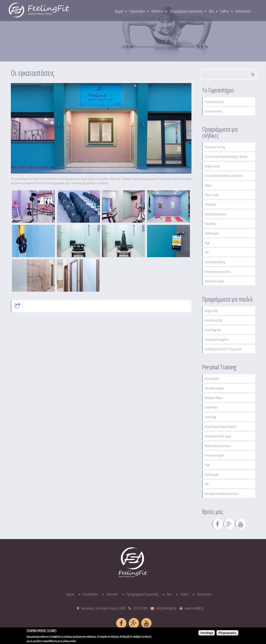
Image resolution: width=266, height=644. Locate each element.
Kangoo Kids (211, 311)
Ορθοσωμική (212, 233)
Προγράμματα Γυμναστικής (186, 11)
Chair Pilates (211, 407)
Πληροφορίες (227, 634)
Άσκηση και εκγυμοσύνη (218, 271)
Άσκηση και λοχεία (214, 281)
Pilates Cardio (212, 195)
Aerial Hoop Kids (214, 320)
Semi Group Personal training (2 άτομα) (226, 156)
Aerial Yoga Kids (213, 330)
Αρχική (119, 11)
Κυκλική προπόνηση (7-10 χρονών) (223, 349)
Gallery (225, 11)
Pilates (208, 185)
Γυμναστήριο (137, 11)
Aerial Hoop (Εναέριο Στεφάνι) (221, 426)
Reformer (158, 11)
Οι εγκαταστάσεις (214, 111)
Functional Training (215, 147)
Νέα (211, 11)
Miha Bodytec (212, 379)
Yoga (207, 243)
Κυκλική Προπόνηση (216, 214)
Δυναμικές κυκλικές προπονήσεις (222, 493)
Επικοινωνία (243, 11)
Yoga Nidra (210, 224)
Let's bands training (215, 262)
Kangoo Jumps (212, 166)
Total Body (210, 204)
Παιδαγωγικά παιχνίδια (217, 339)
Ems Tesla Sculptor (215, 388)
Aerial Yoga (210, 417)
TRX (207, 252)
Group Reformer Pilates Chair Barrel (224, 176)
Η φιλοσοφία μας (214, 102)
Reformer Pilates (214, 398)
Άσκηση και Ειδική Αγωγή (218, 436)
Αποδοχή (207, 634)
